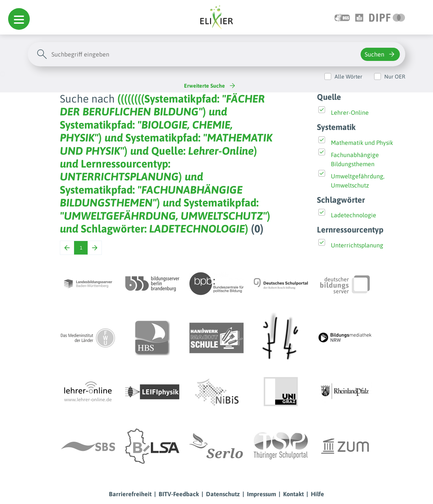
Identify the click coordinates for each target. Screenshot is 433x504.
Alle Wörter (348, 76)
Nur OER (395, 76)
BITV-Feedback (179, 494)
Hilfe (317, 494)
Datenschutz (223, 494)
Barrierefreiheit (130, 494)
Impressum (261, 494)
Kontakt (293, 494)
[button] (19, 19)
